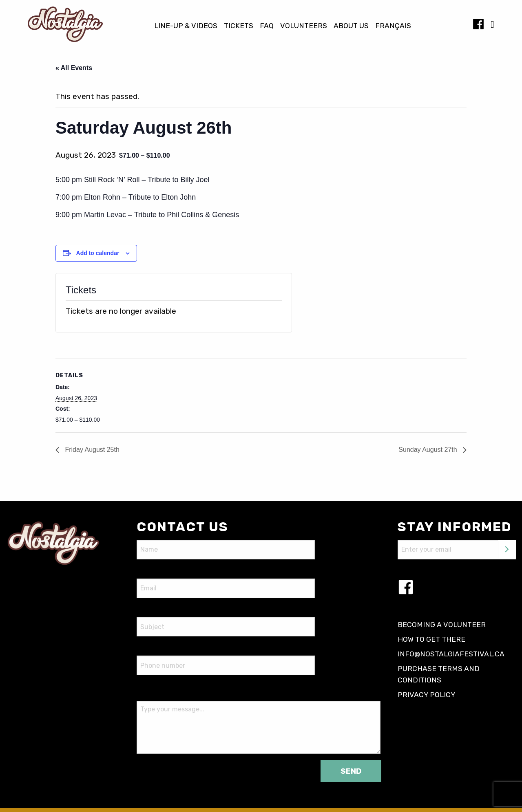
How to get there (431, 639)
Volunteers (304, 26)
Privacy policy (427, 695)
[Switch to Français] (393, 26)
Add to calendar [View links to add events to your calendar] (98, 253)
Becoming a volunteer (442, 625)
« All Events (74, 68)
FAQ (267, 26)
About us (351, 26)
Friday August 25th (91, 450)
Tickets (239, 26)
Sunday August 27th (429, 450)
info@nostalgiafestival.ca (451, 654)
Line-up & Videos (186, 26)
